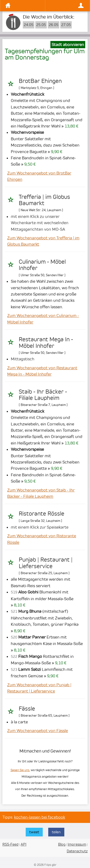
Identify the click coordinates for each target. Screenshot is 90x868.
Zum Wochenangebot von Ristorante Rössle (42, 539)
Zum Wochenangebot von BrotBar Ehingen (39, 176)
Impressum (77, 844)
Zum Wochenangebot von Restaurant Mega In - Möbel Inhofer (42, 371)
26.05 (54, 25)
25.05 (41, 25)
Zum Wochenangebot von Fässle (38, 731)
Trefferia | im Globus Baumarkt (44, 200)
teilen (56, 832)
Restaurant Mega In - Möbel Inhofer (46, 343)
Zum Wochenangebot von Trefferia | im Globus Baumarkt (43, 241)
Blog (62, 844)
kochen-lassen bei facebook (40, 817)
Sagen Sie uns (20, 770)
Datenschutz (77, 851)
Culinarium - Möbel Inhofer (42, 265)
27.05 (66, 25)
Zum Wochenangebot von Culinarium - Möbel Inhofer (43, 319)
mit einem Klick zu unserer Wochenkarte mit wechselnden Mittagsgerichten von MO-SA (40, 223)
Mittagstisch (23, 359)
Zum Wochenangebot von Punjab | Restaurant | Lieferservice (39, 688)
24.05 (29, 25)
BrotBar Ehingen (40, 81)
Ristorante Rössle (42, 514)
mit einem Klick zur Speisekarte (40, 527)
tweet (34, 832)
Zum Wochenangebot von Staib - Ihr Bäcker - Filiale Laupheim (41, 493)
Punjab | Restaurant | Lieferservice (46, 563)
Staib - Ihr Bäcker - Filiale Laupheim (43, 395)
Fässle (27, 709)
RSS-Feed (10, 844)
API (24, 844)
